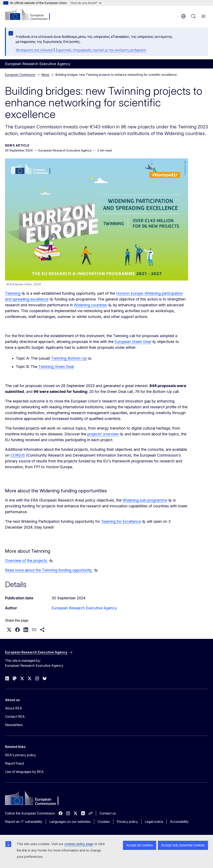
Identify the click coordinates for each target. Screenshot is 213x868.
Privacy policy (127, 822)
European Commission (20, 75)
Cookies (104, 822)
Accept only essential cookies (183, 845)
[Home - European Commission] (30, 15)
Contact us (108, 813)
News (45, 75)
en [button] (183, 16)
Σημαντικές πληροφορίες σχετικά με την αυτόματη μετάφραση (101, 50)
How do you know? (86, 3)
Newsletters (14, 725)
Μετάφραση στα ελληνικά (34, 50)
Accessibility (179, 822)
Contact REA (15, 717)
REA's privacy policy (20, 755)
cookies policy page (79, 844)
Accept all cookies (140, 845)
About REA (14, 708)
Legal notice (154, 822)
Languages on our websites (70, 822)
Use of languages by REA (24, 772)
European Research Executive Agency (84, 608)
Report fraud (14, 763)
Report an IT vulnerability (24, 822)
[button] (9, 630)
